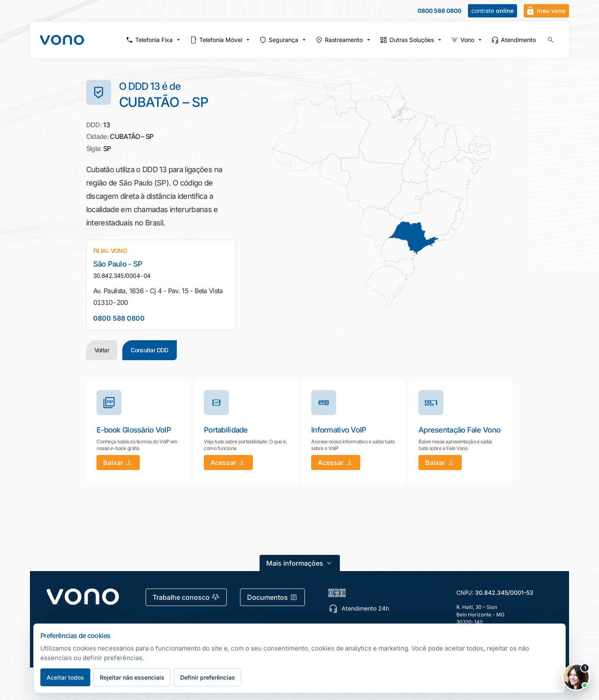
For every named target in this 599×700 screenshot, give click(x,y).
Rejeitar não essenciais (132, 677)
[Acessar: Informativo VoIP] (336, 463)
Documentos (272, 597)
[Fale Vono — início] (62, 40)
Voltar (102, 350)
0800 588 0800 (439, 11)
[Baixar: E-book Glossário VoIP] (118, 463)
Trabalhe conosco (186, 597)
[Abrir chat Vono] (576, 677)
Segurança (283, 40)
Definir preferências (208, 677)
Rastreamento (344, 40)
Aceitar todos (65, 677)
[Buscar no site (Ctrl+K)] (551, 40)
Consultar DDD (150, 350)
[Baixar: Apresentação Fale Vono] (440, 463)
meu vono (546, 11)
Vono (467, 40)
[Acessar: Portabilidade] (228, 463)
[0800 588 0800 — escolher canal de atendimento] (376, 593)
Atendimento (513, 40)
